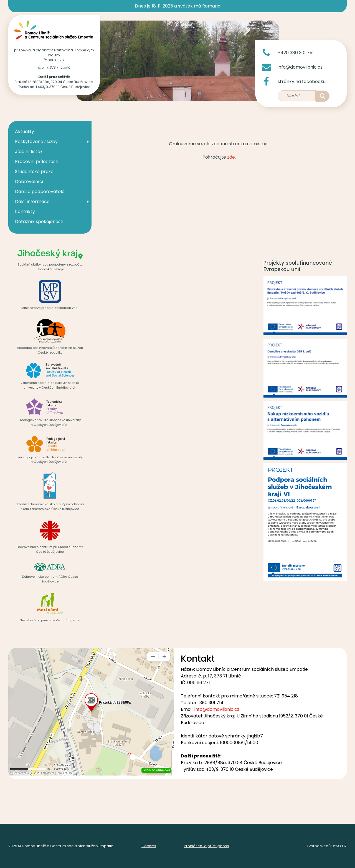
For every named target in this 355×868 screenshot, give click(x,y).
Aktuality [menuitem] (25, 132)
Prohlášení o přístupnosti (206, 846)
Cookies (149, 846)
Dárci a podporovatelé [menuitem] (40, 192)
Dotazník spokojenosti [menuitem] (39, 222)
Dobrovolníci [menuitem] (29, 182)
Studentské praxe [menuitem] (34, 172)
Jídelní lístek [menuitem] (29, 152)
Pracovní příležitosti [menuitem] (37, 162)
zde (231, 157)
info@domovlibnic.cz (300, 67)
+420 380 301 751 (296, 53)
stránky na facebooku (302, 82)
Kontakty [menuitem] (25, 212)
